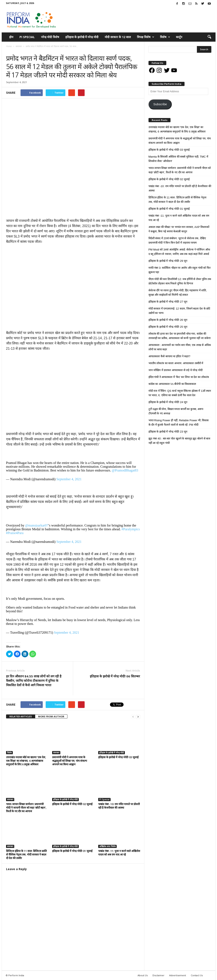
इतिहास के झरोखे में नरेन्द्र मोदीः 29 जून (168, 261)
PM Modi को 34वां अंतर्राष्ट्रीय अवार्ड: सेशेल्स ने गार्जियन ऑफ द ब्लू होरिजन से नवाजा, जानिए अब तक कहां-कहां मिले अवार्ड (179, 252)
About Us (143, 975)
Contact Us (197, 975)
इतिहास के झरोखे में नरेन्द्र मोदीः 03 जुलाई (118, 757)
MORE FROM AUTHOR (51, 716)
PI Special (27, 37)
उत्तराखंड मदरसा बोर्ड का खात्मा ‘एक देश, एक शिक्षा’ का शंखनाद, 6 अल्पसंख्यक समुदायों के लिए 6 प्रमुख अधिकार (26, 761)
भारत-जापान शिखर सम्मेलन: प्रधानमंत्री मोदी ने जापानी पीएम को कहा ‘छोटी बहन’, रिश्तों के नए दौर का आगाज (26, 808)
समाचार (10, 51)
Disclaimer (158, 975)
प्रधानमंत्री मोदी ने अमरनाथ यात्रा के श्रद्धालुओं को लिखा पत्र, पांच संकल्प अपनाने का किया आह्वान (70, 761)
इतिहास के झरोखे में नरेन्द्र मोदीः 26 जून (168, 320)
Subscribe (160, 104)
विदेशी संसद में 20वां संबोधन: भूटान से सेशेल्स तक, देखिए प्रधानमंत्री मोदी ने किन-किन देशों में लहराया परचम (177, 240)
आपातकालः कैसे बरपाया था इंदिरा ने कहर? (169, 356)
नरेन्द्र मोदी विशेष (50, 37)
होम (11, 37)
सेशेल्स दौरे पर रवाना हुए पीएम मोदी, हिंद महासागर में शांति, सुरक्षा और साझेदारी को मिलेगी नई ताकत (178, 293)
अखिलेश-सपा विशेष (107, 846)
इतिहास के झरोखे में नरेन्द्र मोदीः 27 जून (168, 302)
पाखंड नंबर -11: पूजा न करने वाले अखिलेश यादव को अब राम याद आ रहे (119, 853)
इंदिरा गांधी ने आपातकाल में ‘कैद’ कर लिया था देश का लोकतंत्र (179, 377)
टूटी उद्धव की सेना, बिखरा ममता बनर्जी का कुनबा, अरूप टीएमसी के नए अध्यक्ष (176, 411)
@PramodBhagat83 (125, 470)
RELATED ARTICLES (21, 716)
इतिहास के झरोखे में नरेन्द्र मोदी (82, 37)
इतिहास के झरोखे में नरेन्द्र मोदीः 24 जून (168, 402)
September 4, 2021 (69, 479)
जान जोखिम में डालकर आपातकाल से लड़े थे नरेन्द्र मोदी (176, 370)
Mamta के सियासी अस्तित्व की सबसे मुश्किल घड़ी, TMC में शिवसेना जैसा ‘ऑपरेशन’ (178, 159)
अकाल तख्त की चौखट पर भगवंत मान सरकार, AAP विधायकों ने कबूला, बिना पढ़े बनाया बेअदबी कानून (179, 229)
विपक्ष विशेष (146, 37)
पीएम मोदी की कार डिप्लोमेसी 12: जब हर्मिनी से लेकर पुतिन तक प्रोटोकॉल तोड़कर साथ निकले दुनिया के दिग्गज (180, 281)
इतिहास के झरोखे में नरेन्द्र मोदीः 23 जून (168, 432)
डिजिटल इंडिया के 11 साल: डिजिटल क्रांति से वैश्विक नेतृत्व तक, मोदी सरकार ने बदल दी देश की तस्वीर (26, 854)
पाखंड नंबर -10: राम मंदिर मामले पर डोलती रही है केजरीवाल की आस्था (119, 806)
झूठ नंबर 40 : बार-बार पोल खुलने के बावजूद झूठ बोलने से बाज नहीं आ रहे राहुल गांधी (180, 441)
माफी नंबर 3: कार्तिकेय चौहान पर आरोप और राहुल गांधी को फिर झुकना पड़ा (180, 270)
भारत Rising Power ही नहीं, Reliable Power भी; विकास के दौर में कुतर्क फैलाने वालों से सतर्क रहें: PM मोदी (179, 423)
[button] (209, 37)
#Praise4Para (15, 533)
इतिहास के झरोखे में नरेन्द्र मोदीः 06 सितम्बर (115, 676)
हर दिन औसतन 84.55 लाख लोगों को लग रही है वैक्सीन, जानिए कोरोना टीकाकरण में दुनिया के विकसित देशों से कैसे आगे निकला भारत (34, 681)
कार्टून (179, 37)
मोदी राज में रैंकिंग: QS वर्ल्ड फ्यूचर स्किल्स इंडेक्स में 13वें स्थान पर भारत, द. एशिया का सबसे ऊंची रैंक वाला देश (180, 393)
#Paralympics (131, 529)
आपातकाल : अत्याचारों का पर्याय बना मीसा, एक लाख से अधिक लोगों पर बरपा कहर (180, 347)
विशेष (165, 37)
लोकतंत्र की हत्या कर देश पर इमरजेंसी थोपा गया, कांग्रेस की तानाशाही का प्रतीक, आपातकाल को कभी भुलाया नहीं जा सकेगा (180, 336)
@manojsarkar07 (37, 525)
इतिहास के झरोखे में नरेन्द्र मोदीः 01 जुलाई (72, 851)
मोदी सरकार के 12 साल (118, 37)
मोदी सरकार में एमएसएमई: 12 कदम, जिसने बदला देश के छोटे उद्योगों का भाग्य (180, 311)
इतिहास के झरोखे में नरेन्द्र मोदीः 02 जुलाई (72, 804)
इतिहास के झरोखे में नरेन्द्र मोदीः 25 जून (168, 327)
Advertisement (178, 975)
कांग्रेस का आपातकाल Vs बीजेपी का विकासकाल (172, 384)
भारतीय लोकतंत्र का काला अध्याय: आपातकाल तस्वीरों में (176, 363)
